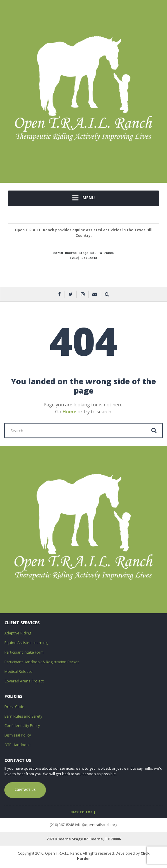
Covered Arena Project (24, 681)
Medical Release (18, 672)
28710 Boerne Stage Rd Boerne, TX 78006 (84, 839)
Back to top (83, 812)
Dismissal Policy (18, 735)
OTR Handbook (17, 745)
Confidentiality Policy (22, 726)
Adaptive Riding (18, 633)
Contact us (25, 790)
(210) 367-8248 (62, 825)
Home (69, 412)
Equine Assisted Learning (26, 643)
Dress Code (14, 707)
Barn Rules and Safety (23, 716)
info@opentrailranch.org (96, 825)
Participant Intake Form (24, 652)
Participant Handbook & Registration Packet (42, 662)
